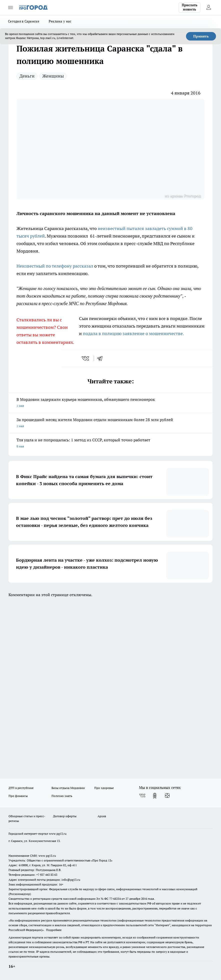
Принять (201, 36)
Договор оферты (65, 816)
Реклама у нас (60, 21)
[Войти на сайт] (208, 8)
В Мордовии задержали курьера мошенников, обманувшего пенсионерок (110, 403)
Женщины (53, 76)
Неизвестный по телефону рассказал (55, 266)
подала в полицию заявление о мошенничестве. (133, 333)
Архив (102, 816)
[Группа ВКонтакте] (142, 796)
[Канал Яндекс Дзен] (167, 796)
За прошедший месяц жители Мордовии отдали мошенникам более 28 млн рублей (110, 423)
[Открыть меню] (10, 8)
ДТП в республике (21, 788)
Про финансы (18, 796)
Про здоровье (104, 788)
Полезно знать (62, 796)
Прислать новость (189, 7)
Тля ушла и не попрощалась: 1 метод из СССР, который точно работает (110, 443)
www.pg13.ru (58, 834)
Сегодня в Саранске (24, 21)
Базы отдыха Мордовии (68, 788)
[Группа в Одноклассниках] (155, 796)
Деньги (27, 76)
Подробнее (54, 930)
